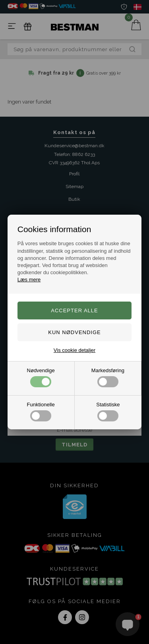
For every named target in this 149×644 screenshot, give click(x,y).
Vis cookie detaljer (74, 350)
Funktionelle (41, 411)
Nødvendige (41, 377)
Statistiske (108, 411)
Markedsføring (108, 377)
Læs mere (29, 280)
